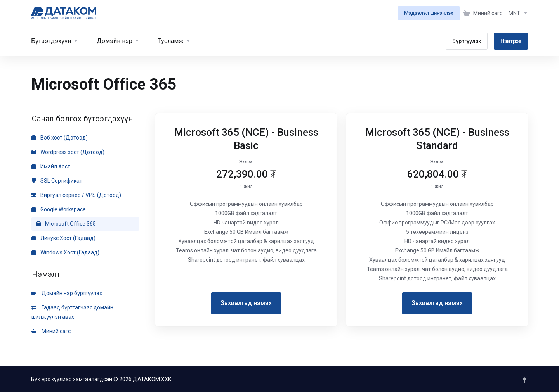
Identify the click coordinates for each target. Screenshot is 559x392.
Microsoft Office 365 (66, 224)
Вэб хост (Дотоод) (60, 138)
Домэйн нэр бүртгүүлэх (67, 293)
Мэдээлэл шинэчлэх (429, 13)
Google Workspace (59, 209)
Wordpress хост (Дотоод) (68, 152)
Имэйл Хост (51, 166)
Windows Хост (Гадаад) (65, 252)
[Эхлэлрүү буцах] (524, 379)
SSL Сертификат (57, 181)
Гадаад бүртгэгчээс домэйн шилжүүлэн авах (72, 312)
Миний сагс (51, 331)
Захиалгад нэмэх (246, 303)
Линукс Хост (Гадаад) (63, 238)
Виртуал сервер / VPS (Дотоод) (76, 195)
